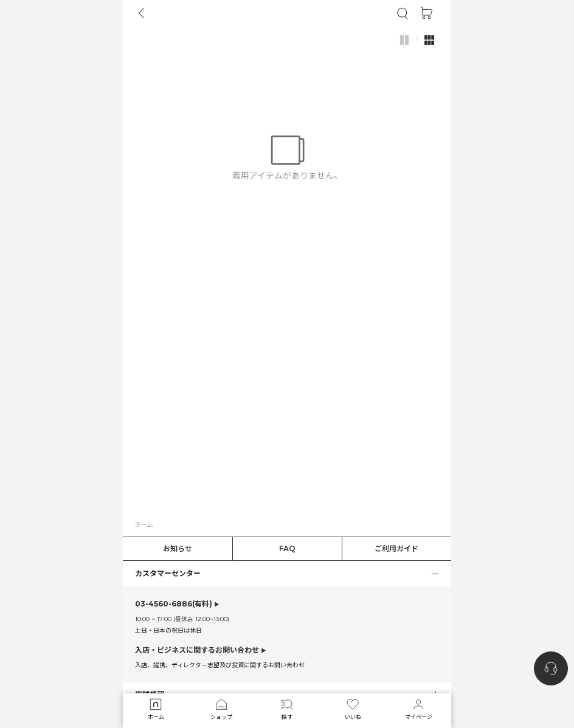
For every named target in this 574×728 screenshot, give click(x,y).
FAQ (287, 548)
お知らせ (178, 548)
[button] (403, 14)
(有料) (174, 604)
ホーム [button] (144, 524)
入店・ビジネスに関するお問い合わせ (197, 650)
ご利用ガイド (396, 548)
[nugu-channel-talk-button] (551, 668)
